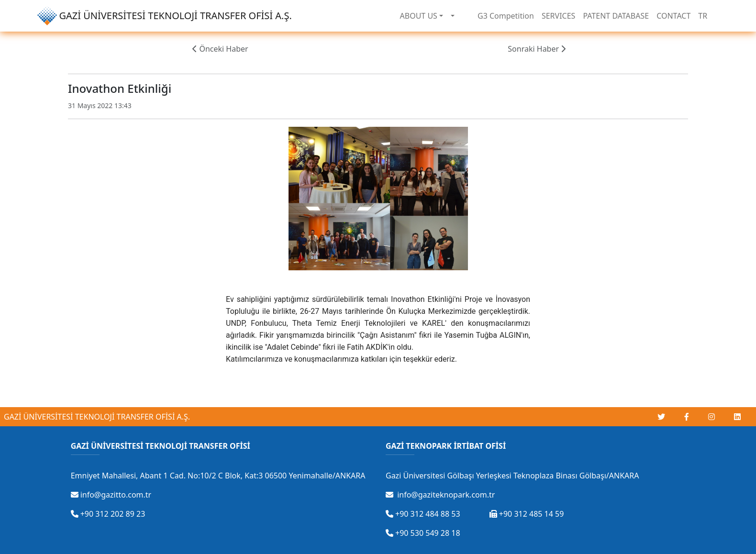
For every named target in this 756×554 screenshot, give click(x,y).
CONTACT (673, 16)
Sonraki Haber (537, 49)
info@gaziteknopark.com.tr (440, 495)
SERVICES (558, 16)
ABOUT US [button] (419, 16)
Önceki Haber (220, 49)
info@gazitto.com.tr (111, 495)
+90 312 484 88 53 (423, 514)
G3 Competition (506, 16)
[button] (453, 16)
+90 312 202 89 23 (108, 514)
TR (703, 16)
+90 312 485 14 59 (527, 514)
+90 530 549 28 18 (423, 533)
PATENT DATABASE (616, 16)
